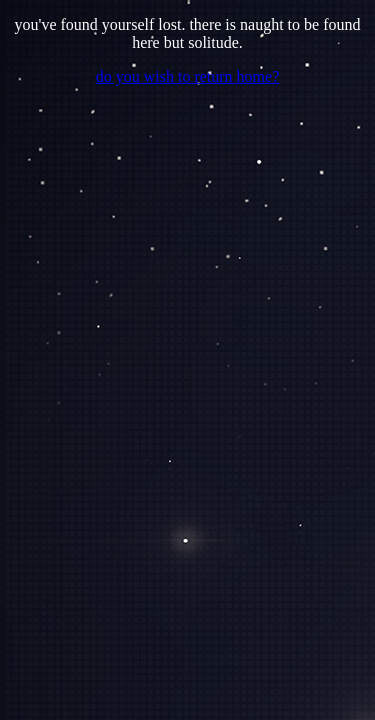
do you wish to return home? (188, 76)
